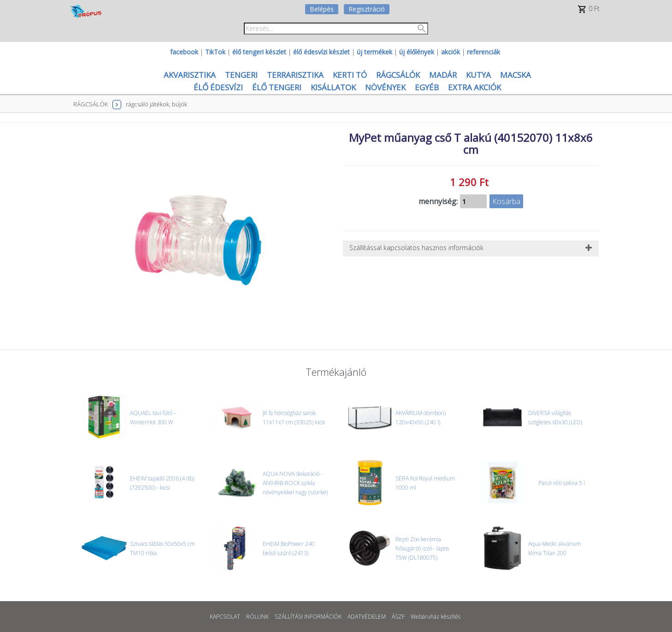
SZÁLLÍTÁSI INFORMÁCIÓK (308, 617)
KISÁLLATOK (333, 87)
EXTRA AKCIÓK (475, 87)
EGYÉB (427, 87)
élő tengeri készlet (259, 52)
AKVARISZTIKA (190, 75)
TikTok (215, 52)
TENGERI (241, 75)
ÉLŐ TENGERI (277, 87)
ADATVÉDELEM (367, 617)
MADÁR (443, 75)
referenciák (483, 52)
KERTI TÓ (350, 75)
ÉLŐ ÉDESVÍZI (218, 87)
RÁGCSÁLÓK (398, 75)
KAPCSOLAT (225, 617)
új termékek (374, 52)
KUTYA (478, 75)
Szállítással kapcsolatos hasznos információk (416, 248)
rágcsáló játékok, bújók (156, 104)
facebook (184, 52)
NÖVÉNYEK (385, 87)
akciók (451, 52)
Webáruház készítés (436, 617)
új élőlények (417, 52)
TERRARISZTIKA (295, 75)
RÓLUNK (257, 617)
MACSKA (516, 75)
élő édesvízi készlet (321, 52)
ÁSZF (398, 617)
